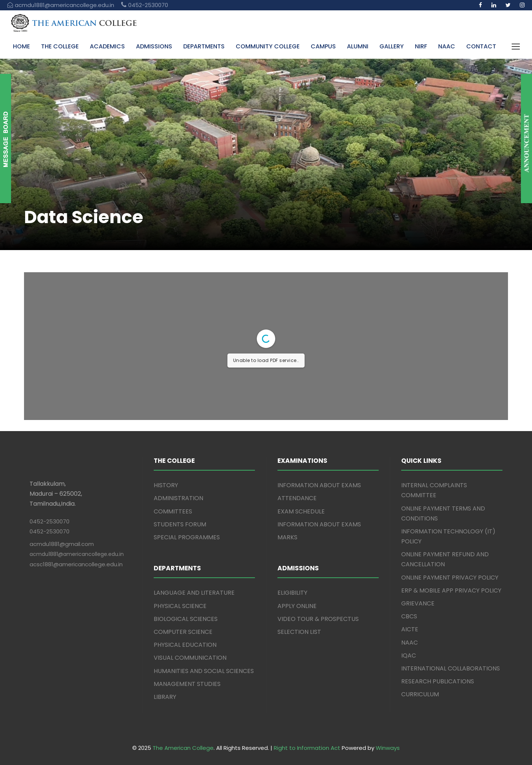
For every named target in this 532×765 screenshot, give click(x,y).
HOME (21, 46)
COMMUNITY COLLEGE (268, 46)
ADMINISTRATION (178, 498)
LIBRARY (165, 697)
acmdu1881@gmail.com (62, 544)
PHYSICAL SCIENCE (180, 606)
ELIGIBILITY (292, 593)
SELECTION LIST (299, 632)
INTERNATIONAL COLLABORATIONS (451, 668)
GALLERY (392, 46)
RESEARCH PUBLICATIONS (438, 681)
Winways (388, 748)
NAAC (447, 46)
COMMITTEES (173, 511)
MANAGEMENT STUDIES (187, 684)
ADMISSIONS (154, 46)
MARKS (287, 537)
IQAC (409, 655)
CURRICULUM (420, 694)
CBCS (409, 616)
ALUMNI (358, 46)
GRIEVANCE (418, 603)
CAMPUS (323, 46)
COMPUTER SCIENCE (183, 632)
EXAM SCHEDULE (301, 511)
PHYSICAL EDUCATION (185, 645)
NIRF (421, 46)
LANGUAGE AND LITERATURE (194, 593)
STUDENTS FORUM (180, 524)
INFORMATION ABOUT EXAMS (319, 485)
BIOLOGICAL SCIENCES (186, 619)
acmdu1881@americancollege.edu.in (77, 554)
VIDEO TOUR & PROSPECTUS (318, 619)
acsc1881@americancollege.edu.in (76, 564)
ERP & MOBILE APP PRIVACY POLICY (451, 590)
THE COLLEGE (60, 46)
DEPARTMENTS (204, 46)
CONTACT (481, 46)
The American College (183, 748)
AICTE (410, 629)
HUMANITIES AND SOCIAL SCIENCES (204, 671)
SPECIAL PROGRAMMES (187, 537)
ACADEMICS (107, 46)
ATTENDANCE (297, 498)
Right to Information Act (307, 748)
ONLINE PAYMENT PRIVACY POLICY (450, 578)
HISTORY (166, 485)
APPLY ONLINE (297, 606)
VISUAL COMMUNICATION (190, 658)
